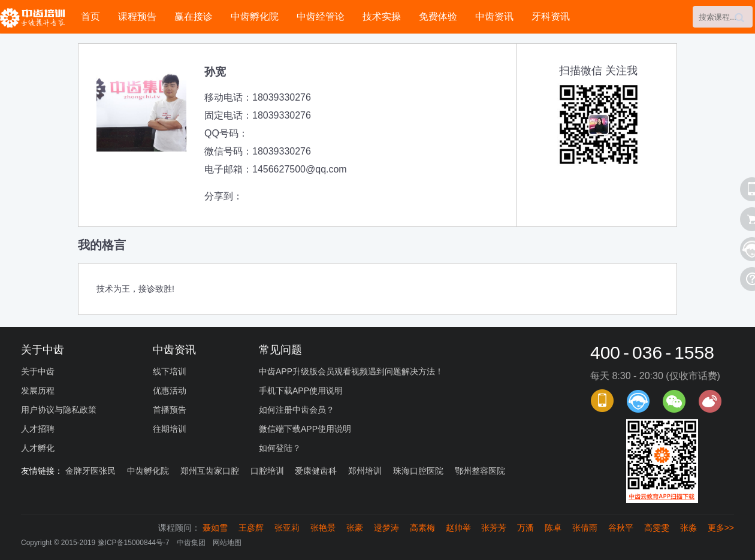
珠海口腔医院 (418, 471)
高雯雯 (657, 528)
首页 (90, 16)
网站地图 (227, 543)
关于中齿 (38, 371)
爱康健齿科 (316, 471)
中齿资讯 (494, 16)
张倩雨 (585, 528)
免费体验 (438, 16)
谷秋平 (621, 528)
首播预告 (170, 410)
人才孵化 (38, 448)
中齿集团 (191, 543)
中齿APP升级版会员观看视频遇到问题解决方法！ (351, 371)
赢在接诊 (194, 16)
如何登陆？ (280, 448)
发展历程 (38, 391)
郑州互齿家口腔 (210, 471)
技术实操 (382, 16)
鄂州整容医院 (480, 471)
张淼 (688, 528)
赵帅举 (458, 528)
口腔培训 (267, 471)
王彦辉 (251, 528)
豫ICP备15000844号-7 (134, 543)
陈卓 (553, 528)
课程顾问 (638, 401)
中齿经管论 (321, 16)
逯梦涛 (386, 528)
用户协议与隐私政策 (59, 410)
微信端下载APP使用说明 (305, 429)
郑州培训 (365, 471)
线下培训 (170, 371)
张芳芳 (494, 528)
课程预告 (137, 16)
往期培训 (170, 429)
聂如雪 (215, 528)
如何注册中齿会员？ (297, 410)
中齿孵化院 (255, 16)
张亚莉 (287, 528)
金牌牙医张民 (90, 471)
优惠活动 (170, 391)
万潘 (526, 528)
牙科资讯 (551, 16)
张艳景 (323, 528)
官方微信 (674, 401)
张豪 (355, 528)
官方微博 (710, 401)
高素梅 (422, 528)
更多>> (721, 528)
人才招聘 (38, 429)
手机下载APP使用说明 (301, 391)
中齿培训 (36, 18)
